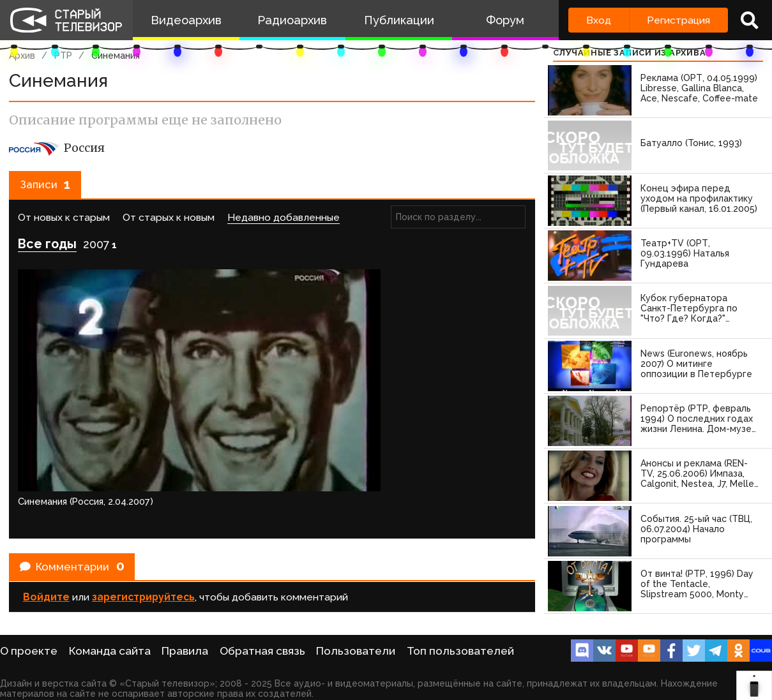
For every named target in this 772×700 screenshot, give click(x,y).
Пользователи (356, 651)
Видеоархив (186, 20)
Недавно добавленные (284, 223)
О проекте (29, 651)
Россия (57, 148)
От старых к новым (169, 223)
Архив (22, 56)
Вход (599, 20)
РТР (63, 56)
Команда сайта (110, 651)
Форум (505, 20)
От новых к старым (64, 223)
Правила (185, 651)
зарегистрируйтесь (143, 494)
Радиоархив (292, 20)
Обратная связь (262, 651)
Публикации (399, 20)
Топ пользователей (460, 651)
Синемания (116, 56)
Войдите (46, 494)
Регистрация (678, 20)
